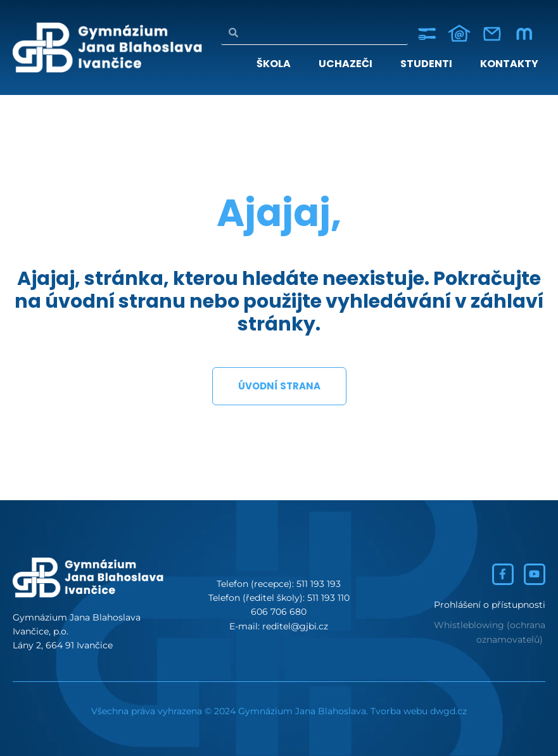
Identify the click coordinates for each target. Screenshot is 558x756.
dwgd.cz (448, 711)
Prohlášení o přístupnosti (490, 605)
